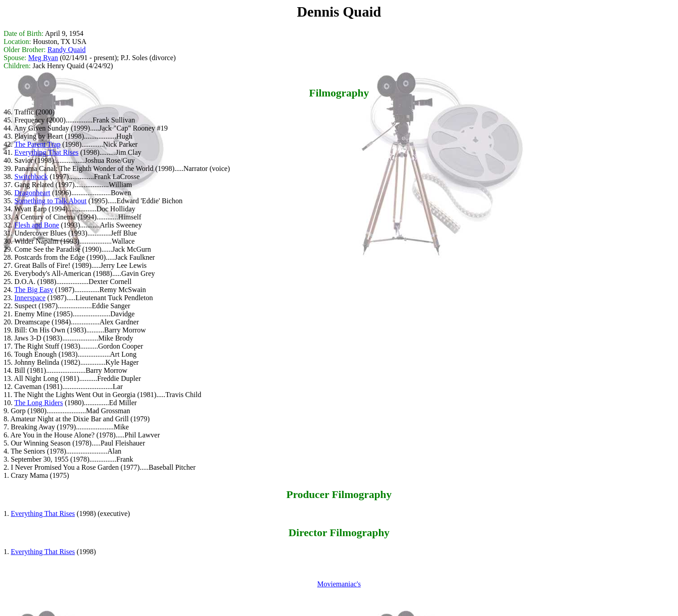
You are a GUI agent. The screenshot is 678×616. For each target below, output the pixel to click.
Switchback (31, 177)
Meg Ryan (43, 58)
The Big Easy (34, 290)
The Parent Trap (37, 144)
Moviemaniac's (339, 584)
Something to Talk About (51, 201)
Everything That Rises (46, 152)
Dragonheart (32, 193)
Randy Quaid (67, 50)
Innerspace (30, 298)
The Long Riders (39, 403)
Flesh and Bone (37, 225)
